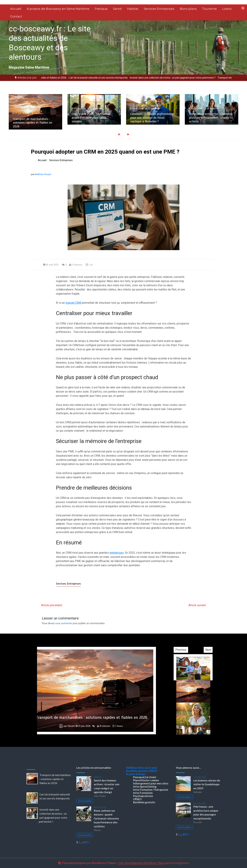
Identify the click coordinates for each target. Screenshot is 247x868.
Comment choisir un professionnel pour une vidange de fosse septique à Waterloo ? (152, 118)
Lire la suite (85, 801)
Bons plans (188, 9)
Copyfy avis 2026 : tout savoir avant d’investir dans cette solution (91, 118)
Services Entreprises (159, 9)
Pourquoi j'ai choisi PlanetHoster (145, 779)
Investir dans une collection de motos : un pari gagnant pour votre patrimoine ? (187, 78)
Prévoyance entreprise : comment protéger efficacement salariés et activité (211, 118)
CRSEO (153, 771)
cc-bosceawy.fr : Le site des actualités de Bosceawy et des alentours (50, 43)
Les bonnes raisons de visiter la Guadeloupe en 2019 (207, 784)
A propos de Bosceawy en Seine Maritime (58, 9)
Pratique (101, 9)
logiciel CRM (73, 303)
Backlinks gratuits (137, 771)
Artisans (199, 804)
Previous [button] (200, 650)
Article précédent (52, 605)
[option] (45, 78)
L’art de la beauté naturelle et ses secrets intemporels (112, 78)
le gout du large (136, 774)
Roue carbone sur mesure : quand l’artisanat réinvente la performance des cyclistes (106, 818)
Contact (16, 16)
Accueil (16, 9)
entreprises (117, 553)
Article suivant (197, 605)
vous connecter (64, 623)
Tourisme (209, 9)
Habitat (133, 9)
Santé (117, 9)
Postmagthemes (179, 863)
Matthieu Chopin (43, 174)
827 (85, 842)
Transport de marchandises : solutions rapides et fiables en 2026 (45, 78)
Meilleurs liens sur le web (141, 768)
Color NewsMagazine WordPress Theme (141, 863)
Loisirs (227, 9)
